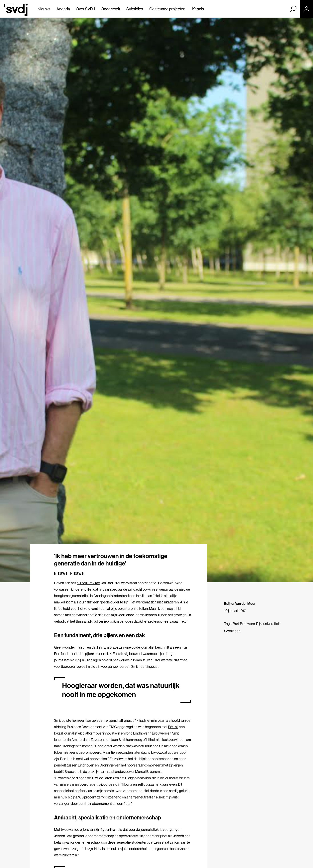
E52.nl (173, 727)
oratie (114, 647)
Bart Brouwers (244, 624)
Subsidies (135, 9)
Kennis (198, 9)
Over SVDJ (85, 9)
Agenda (63, 9)
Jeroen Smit (129, 666)
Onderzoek (110, 9)
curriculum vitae (88, 583)
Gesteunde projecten (167, 9)
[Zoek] (293, 9)
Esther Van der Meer (240, 604)
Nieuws (44, 9)
